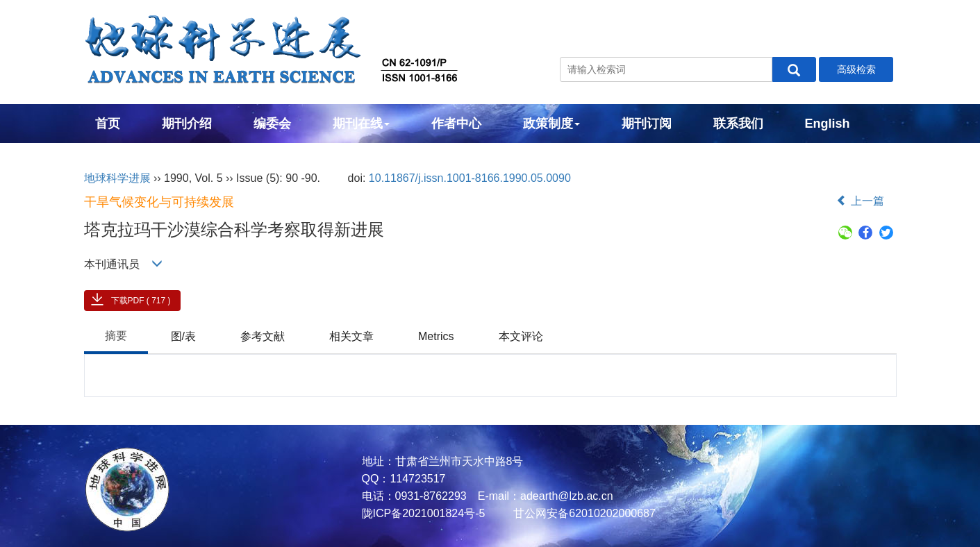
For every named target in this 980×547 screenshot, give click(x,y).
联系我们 (738, 124)
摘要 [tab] (116, 336)
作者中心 (456, 124)
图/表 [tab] (183, 336)
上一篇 (860, 201)
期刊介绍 (187, 124)
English (828, 124)
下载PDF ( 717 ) (141, 301)
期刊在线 (361, 124)
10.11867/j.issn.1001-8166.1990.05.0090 (470, 178)
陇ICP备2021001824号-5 (424, 513)
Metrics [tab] (436, 336)
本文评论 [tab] (521, 336)
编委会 (272, 124)
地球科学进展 (117, 178)
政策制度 (551, 124)
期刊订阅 (647, 124)
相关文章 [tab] (351, 336)
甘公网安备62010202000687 (583, 513)
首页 (108, 124)
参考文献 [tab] (263, 336)
